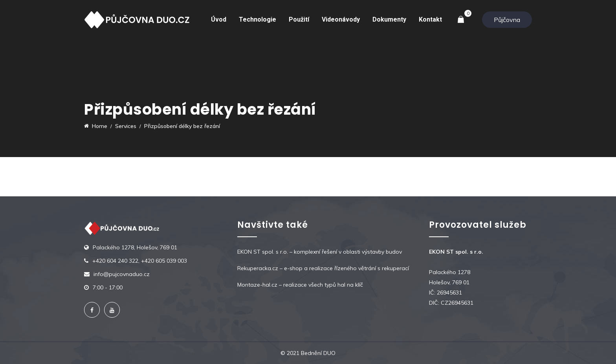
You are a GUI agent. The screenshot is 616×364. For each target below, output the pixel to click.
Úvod (219, 19)
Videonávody (341, 19)
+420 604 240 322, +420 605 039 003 (140, 261)
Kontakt (430, 19)
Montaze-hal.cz (257, 285)
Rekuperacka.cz (258, 268)
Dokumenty (389, 19)
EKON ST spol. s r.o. (263, 252)
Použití (299, 19)
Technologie (258, 19)
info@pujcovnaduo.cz (122, 274)
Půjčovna (507, 20)
